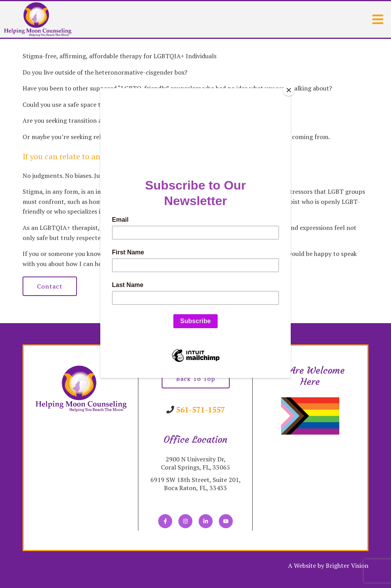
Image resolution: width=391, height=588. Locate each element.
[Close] (289, 90)
